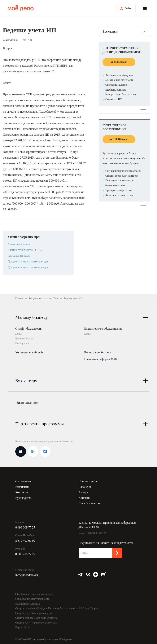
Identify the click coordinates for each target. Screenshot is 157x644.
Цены (18, 334)
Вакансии (85, 485)
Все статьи (110, 32)
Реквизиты (22, 485)
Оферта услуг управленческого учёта (36, 621)
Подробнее (125, 109)
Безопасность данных (28, 602)
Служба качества (90, 502)
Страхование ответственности (32, 597)
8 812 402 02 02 (25, 539)
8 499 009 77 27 (25, 526)
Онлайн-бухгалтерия (29, 329)
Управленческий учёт (29, 351)
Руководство (23, 496)
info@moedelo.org (27, 573)
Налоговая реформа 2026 (100, 358)
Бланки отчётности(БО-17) (25, 250)
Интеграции (22, 343)
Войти (128, 8)
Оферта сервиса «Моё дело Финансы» (37, 616)
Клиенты (84, 496)
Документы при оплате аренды (28, 261)
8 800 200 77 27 (25, 553)
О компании (23, 480)
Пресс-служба (88, 480)
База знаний (27, 401)
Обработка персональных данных (34, 593)
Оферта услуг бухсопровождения (34, 612)
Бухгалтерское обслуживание (103, 329)
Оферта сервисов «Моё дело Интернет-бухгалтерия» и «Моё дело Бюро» (57, 607)
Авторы (84, 491)
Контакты (22, 491)
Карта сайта (22, 626)
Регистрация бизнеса (98, 351)
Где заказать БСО (19, 256)
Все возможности (25, 339)
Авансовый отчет (19, 244)
